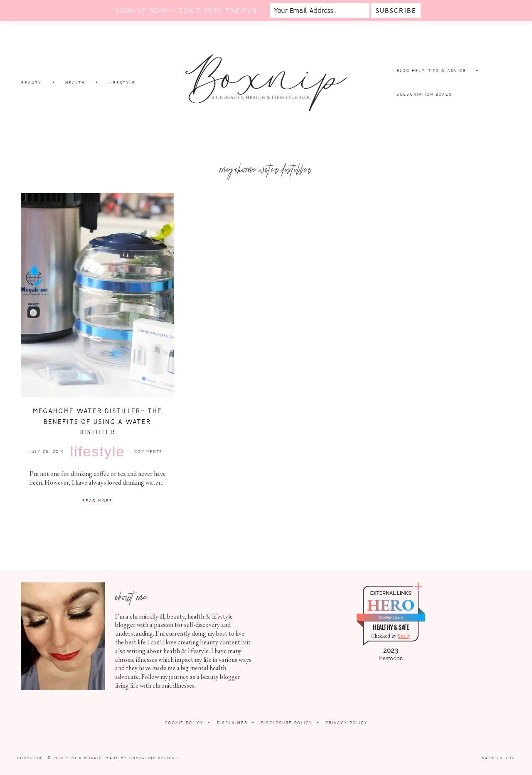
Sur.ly (404, 636)
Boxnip (93, 758)
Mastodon (391, 659)
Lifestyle (97, 451)
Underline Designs (154, 758)
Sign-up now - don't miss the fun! (187, 11)
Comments (148, 452)
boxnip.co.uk (391, 617)
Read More (97, 501)
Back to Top (499, 758)
